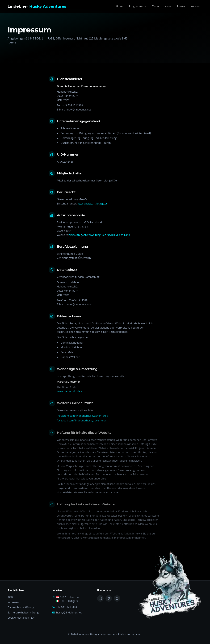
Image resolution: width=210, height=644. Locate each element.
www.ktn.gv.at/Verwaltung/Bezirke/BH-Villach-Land (100, 235)
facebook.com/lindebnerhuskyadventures (82, 422)
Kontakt (195, 6)
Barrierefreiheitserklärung (23, 613)
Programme (138, 6)
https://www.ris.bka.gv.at (92, 204)
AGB (10, 597)
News (168, 6)
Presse (181, 6)
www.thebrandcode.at (70, 392)
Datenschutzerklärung (21, 607)
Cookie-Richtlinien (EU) (21, 618)
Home (120, 6)
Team (155, 6)
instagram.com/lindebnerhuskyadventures (82, 417)
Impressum (14, 602)
